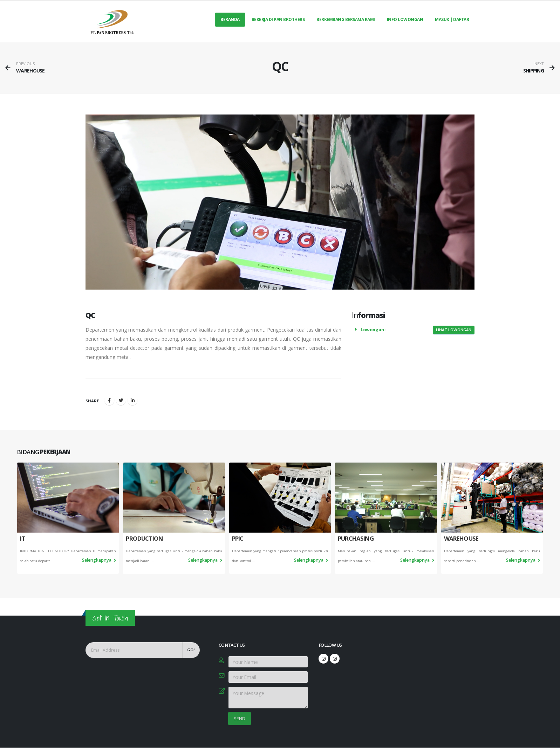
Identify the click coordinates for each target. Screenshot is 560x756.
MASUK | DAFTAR (452, 19)
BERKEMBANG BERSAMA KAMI (346, 19)
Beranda (230, 19)
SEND (240, 719)
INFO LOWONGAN (405, 19)
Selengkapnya (99, 560)
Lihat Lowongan (454, 330)
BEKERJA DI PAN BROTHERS (278, 19)
